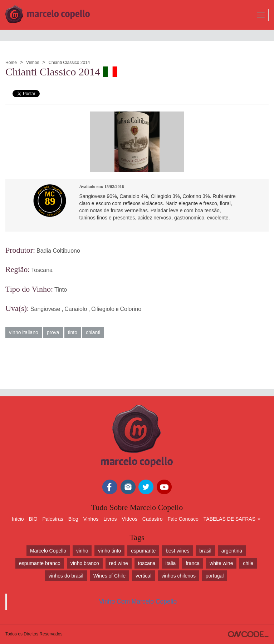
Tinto (61, 290)
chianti (93, 332)
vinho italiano (24, 332)
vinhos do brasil (66, 576)
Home (11, 63)
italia (171, 563)
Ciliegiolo (103, 309)
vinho (82, 551)
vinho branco (85, 563)
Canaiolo (76, 309)
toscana (147, 563)
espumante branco (40, 563)
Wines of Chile (109, 576)
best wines (177, 551)
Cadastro (153, 519)
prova (53, 332)
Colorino (131, 309)
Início (18, 519)
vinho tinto (109, 551)
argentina (232, 551)
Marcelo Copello (48, 551)
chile (248, 563)
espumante (143, 551)
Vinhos (33, 63)
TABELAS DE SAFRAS (232, 519)
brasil (205, 551)
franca (193, 563)
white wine (221, 563)
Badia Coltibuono (58, 251)
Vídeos (129, 519)
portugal (215, 576)
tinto (73, 332)
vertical (143, 576)
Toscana (42, 270)
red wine (119, 563)
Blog (73, 519)
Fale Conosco (183, 519)
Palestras (53, 519)
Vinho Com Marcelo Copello (138, 601)
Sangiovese (45, 309)
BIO (33, 519)
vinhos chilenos (178, 576)
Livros (110, 519)
